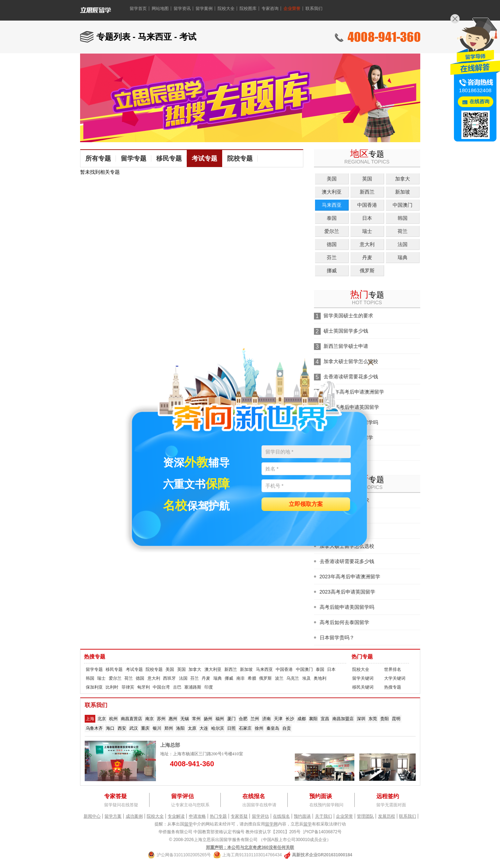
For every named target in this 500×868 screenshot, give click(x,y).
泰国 (332, 218)
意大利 (367, 244)
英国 (367, 179)
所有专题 (98, 158)
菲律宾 (128, 687)
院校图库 (248, 9)
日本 (367, 218)
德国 (332, 244)
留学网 (271, 824)
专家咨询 (270, 9)
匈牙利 (144, 687)
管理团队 (365, 816)
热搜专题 (95, 657)
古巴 (177, 687)
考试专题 (204, 158)
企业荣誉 (292, 9)
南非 (241, 678)
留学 (189, 824)
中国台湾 (161, 687)
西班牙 (169, 678)
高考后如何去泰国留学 (344, 622)
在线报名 (281, 816)
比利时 (112, 687)
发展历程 (387, 816)
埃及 (307, 678)
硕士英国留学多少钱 (346, 331)
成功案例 (134, 816)
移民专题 (169, 158)
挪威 (332, 271)
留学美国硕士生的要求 (348, 316)
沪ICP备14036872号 (322, 832)
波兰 (279, 678)
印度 (209, 687)
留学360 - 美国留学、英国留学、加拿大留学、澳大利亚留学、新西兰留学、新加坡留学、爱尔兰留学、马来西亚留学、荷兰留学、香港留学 (105, 12)
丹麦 (367, 257)
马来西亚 (332, 205)
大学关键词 (395, 678)
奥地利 (320, 678)
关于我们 (324, 816)
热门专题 (362, 657)
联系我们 (314, 9)
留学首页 (138, 9)
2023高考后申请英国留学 (347, 592)
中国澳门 (403, 205)
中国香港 (367, 205)
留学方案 (113, 816)
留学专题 (134, 158)
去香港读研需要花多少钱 (347, 561)
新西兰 (367, 192)
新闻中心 (92, 816)
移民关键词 (363, 687)
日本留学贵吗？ (337, 638)
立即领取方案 (306, 504)
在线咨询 (479, 102)
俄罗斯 (367, 271)
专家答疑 (239, 816)
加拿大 (403, 179)
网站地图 (160, 9)
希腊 (252, 678)
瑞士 (367, 231)
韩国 (403, 218)
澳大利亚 (332, 192)
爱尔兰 (332, 231)
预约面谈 (302, 816)
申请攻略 (197, 816)
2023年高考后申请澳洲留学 (350, 577)
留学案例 (204, 9)
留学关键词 (363, 678)
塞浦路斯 (193, 687)
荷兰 (403, 231)
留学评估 (260, 816)
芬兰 (332, 257)
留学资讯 (182, 9)
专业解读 (176, 816)
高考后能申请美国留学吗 (347, 607)
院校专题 (240, 158)
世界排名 (393, 669)
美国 (332, 179)
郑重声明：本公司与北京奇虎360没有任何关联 (250, 847)
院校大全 (226, 9)
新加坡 (403, 192)
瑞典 (403, 257)
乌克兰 (293, 678)
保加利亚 (94, 687)
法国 (403, 244)
